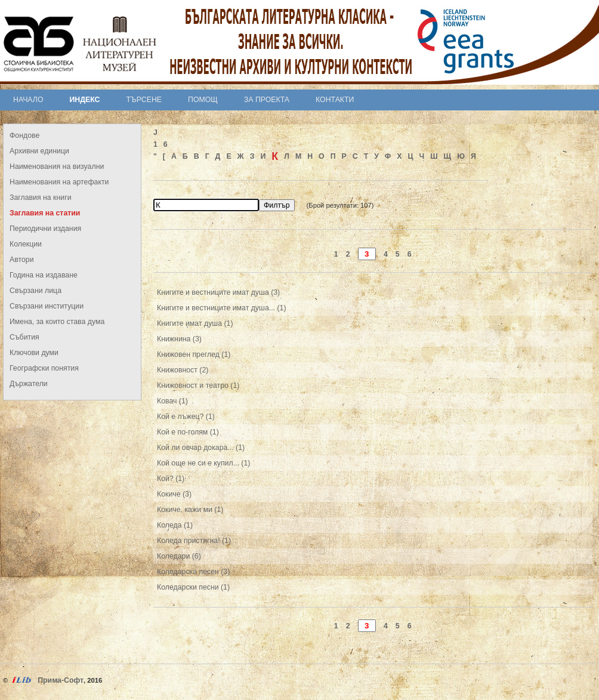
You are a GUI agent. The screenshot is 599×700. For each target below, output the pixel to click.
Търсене (144, 100)
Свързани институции (47, 306)
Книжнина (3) (179, 339)
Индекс (85, 100)
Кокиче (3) (174, 494)
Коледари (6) (179, 556)
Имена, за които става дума (57, 322)
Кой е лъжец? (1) (186, 417)
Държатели (29, 384)
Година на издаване (44, 275)
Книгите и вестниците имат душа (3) (218, 292)
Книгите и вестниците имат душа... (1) (221, 308)
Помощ (203, 100)
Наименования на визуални (57, 166)
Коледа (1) (175, 525)
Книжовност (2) (183, 370)
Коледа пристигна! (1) (194, 541)
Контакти (335, 100)
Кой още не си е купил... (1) (203, 463)
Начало (28, 100)
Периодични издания (45, 229)
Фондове (24, 135)
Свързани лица (35, 291)
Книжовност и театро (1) (198, 386)
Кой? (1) (171, 479)
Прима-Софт (61, 680)
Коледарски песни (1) (193, 587)
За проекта (267, 100)
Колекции (26, 244)
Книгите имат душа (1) (195, 323)
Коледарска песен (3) (193, 572)
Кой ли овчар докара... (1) (201, 448)
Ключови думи (34, 353)
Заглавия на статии (45, 213)
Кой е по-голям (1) (188, 432)
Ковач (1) (172, 401)
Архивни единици (39, 151)
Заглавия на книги (41, 198)
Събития (24, 337)
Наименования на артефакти (59, 182)
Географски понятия (44, 368)
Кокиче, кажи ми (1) (190, 510)
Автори (22, 260)
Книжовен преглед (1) (194, 354)
